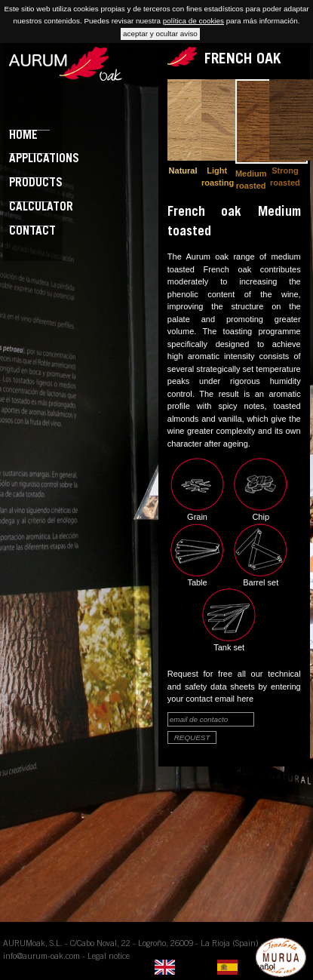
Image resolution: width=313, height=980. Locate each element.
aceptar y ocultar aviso (160, 34)
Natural (183, 171)
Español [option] (260, 966)
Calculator (41, 208)
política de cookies (193, 21)
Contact (32, 232)
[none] (182, 967)
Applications (44, 160)
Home (23, 136)
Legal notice (109, 957)
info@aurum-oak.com (41, 957)
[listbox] (219, 967)
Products (36, 184)
